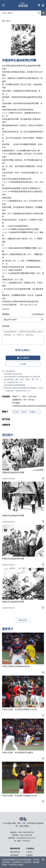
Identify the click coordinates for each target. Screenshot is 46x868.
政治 (8, 21)
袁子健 (16, 412)
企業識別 (29, 855)
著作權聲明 (14, 855)
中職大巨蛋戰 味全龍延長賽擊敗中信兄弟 (19, 709)
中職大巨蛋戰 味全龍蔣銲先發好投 (16, 666)
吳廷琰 (24, 412)
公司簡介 (29, 852)
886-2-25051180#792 (26, 832)
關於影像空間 (15, 852)
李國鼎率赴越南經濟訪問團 (13, 473)
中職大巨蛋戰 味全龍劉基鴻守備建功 (18, 753)
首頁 (4, 21)
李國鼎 (32, 412)
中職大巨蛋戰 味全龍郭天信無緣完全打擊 (19, 796)
